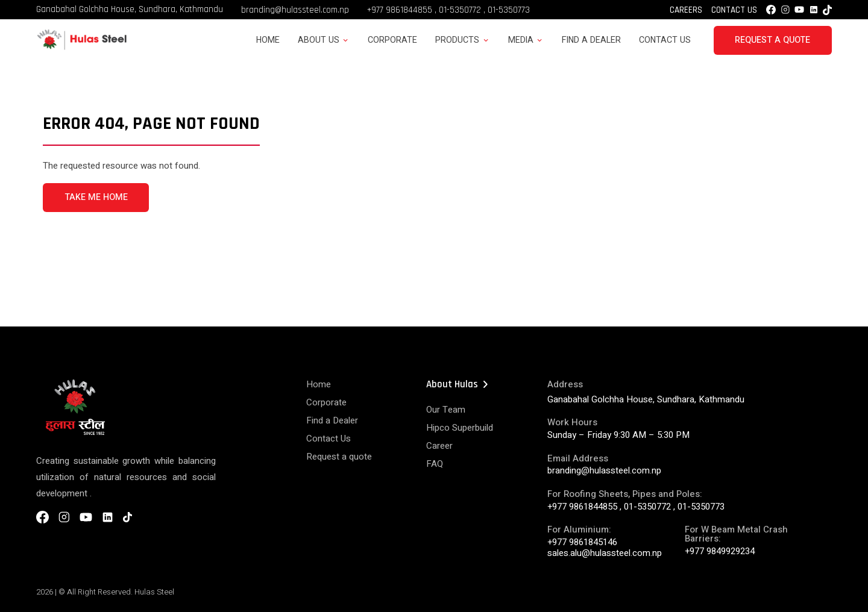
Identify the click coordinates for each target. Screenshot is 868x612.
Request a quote (339, 457)
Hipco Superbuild (460, 428)
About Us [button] (319, 40)
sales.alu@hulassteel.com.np (605, 553)
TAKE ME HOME (96, 197)
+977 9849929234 (720, 551)
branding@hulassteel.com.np (295, 10)
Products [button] (457, 40)
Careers (686, 10)
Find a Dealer (591, 40)
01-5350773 (509, 10)
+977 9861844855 (400, 10)
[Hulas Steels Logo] (81, 48)
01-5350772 (460, 10)
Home (268, 40)
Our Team (446, 410)
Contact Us (734, 10)
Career (439, 446)
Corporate (392, 40)
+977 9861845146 (582, 542)
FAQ (435, 464)
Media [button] (521, 40)
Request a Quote (772, 40)
